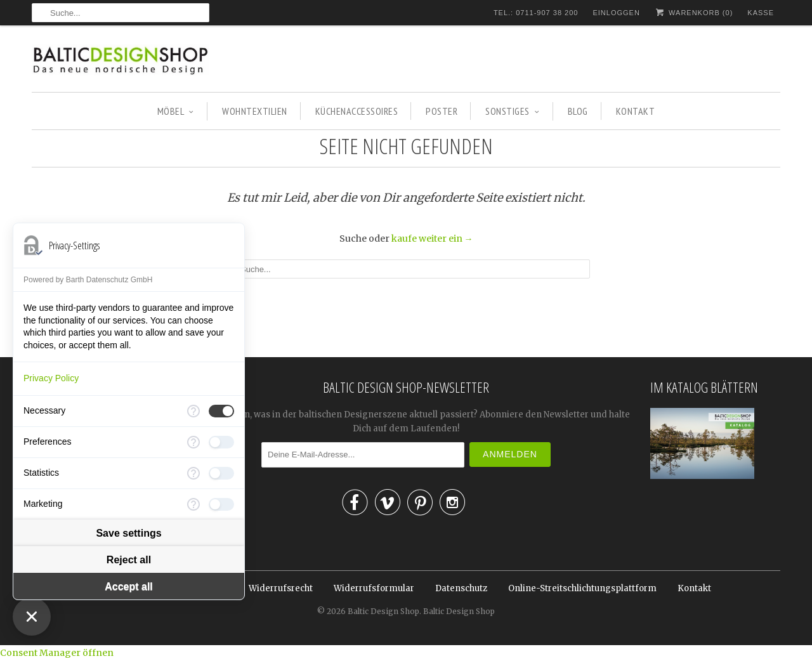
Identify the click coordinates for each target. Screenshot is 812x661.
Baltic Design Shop (383, 611)
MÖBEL (176, 111)
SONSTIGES (512, 111)
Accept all (129, 586)
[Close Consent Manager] (32, 617)
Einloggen (616, 13)
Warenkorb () (694, 12)
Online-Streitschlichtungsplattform (582, 588)
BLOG (578, 111)
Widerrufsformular (374, 588)
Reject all (129, 560)
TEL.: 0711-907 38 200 (536, 13)
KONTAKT (636, 111)
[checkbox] (221, 411)
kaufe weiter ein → (432, 239)
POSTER (442, 111)
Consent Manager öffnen (57, 653)
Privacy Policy (51, 378)
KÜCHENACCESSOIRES (357, 111)
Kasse (761, 13)
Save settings (128, 533)
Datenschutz (461, 588)
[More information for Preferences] (193, 442)
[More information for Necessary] (193, 411)
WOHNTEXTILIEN (255, 111)
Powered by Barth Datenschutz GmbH (88, 280)
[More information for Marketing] (193, 504)
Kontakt (694, 588)
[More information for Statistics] (193, 473)
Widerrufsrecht (281, 588)
